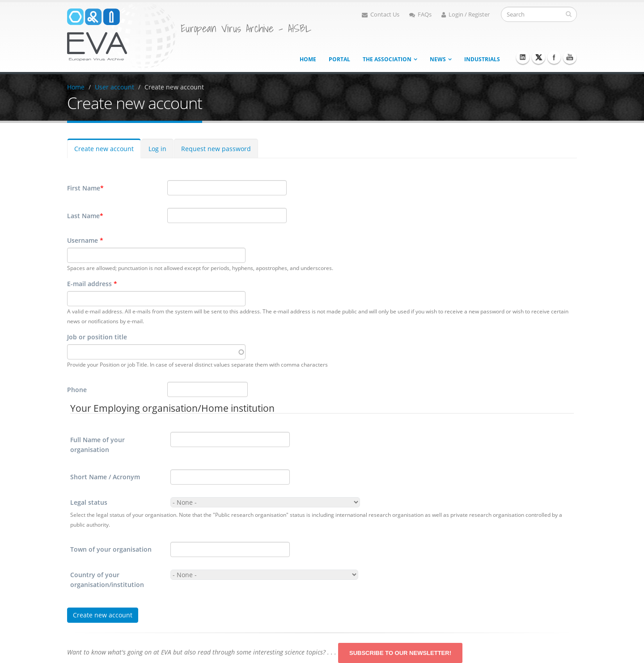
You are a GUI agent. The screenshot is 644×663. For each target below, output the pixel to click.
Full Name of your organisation (97, 445)
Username (85, 240)
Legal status (89, 502)
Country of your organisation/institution (107, 580)
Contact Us (381, 15)
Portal (339, 59)
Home (308, 59)
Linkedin (523, 57)
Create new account (174, 87)
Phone (77, 390)
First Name (85, 188)
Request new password (216, 149)
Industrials (482, 59)
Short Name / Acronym (105, 477)
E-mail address (92, 284)
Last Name (85, 216)
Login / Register (466, 15)
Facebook (554, 57)
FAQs (420, 15)
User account (114, 87)
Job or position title (97, 337)
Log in (157, 149)
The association (387, 59)
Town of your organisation (111, 549)
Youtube (570, 57)
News (438, 59)
